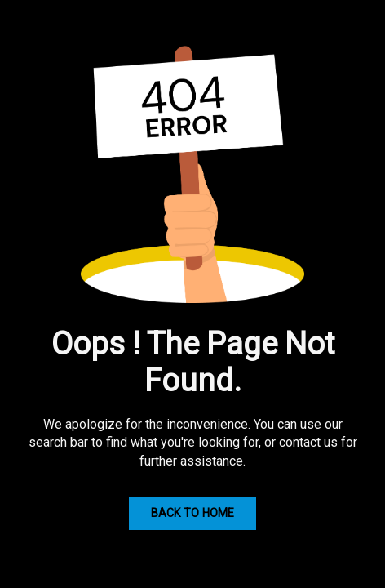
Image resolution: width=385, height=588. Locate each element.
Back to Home (192, 513)
